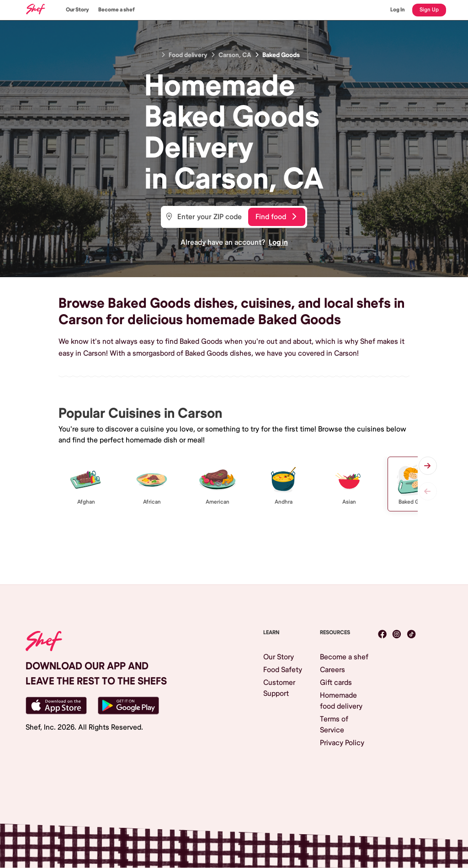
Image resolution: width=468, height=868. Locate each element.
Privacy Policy (342, 743)
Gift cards (336, 683)
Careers (332, 670)
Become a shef (117, 10)
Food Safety (283, 670)
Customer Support (279, 688)
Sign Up (429, 10)
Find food (276, 217)
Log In (398, 10)
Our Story (77, 10)
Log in (278, 242)
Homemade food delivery (341, 701)
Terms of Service (334, 725)
